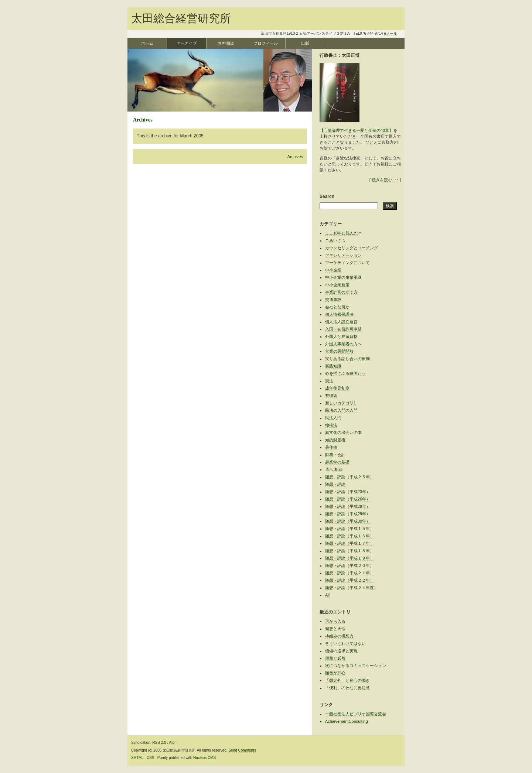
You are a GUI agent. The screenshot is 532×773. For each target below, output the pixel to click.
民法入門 (333, 418)
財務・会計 (335, 455)
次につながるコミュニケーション (356, 666)
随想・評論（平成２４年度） (352, 588)
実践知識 (333, 366)
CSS (151, 758)
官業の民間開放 (339, 351)
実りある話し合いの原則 (347, 359)
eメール (391, 33)
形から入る (335, 621)
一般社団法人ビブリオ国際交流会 (356, 714)
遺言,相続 (334, 469)
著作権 (331, 447)
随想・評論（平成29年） (348, 514)
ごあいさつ (335, 240)
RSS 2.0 (159, 743)
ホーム (147, 43)
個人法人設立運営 (341, 322)
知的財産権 (335, 440)
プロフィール (266, 43)
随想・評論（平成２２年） (349, 580)
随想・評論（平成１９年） (349, 558)
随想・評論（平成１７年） (349, 543)
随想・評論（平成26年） (348, 499)
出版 (305, 43)
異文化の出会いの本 (343, 432)
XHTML (137, 758)
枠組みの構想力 (339, 636)
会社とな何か (337, 307)
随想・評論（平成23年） (348, 492)
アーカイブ (187, 43)
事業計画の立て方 (341, 292)
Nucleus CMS (204, 758)
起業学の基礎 (337, 462)
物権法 (331, 425)
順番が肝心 (335, 673)
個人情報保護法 (339, 314)
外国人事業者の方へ (343, 344)
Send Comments (242, 750)
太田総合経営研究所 (181, 18)
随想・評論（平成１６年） (349, 536)
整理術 (331, 396)
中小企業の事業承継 (343, 277)
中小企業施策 (337, 285)
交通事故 (333, 300)
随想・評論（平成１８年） (349, 551)
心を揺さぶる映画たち (345, 373)
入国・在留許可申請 (343, 329)
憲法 (329, 381)
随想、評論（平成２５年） (349, 477)
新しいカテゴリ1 (340, 403)
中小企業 (333, 270)
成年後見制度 (337, 388)
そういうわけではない (345, 643)
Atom (173, 743)
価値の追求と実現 (341, 651)
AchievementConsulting (347, 721)
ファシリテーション (343, 255)
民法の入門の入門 (341, 410)
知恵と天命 (335, 629)
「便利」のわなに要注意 (347, 688)
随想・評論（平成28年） (348, 506)
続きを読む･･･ (385, 180)
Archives (295, 157)
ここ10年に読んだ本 (344, 233)
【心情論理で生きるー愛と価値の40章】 (356, 130)
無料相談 (226, 43)
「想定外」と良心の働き (347, 680)
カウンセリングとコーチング (352, 248)
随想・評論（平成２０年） (349, 565)
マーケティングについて (347, 263)
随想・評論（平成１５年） (349, 529)
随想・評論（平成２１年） (349, 573)
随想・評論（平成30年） (348, 521)
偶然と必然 (335, 658)
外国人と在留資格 (341, 336)
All (327, 595)
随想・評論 (335, 484)
